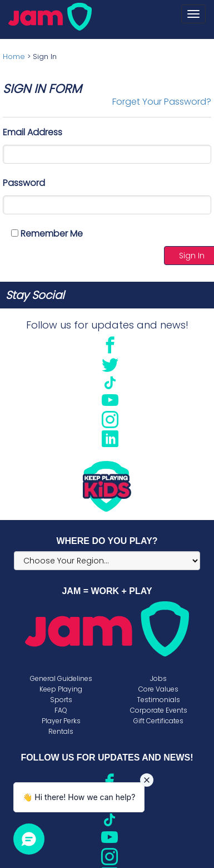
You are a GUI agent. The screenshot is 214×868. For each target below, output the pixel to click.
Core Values (158, 689)
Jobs (158, 678)
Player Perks (61, 721)
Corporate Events (159, 710)
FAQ (61, 710)
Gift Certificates (158, 721)
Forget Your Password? (162, 102)
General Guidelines (61, 678)
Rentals (61, 731)
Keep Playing (61, 689)
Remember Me (47, 234)
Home (14, 57)
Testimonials (158, 700)
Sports (61, 700)
